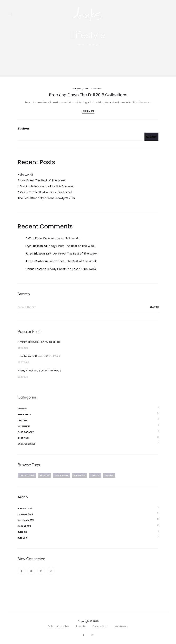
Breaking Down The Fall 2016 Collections (88, 95)
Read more (88, 111)
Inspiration (24, 414)
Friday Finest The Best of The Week (42, 180)
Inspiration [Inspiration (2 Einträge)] (62, 475)
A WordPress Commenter (43, 238)
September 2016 (26, 520)
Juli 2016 (22, 532)
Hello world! (25, 175)
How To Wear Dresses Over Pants (39, 356)
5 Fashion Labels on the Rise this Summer (46, 186)
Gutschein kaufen (58, 626)
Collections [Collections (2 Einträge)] (27, 475)
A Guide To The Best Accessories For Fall (45, 192)
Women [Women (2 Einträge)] (109, 475)
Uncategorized (26, 444)
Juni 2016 (23, 538)
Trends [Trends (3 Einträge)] (95, 475)
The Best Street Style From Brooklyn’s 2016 (46, 198)
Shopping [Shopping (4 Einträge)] (80, 475)
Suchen (23, 129)
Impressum (122, 626)
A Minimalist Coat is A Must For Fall (39, 342)
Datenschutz (100, 626)
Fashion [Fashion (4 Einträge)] (44, 475)
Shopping (23, 438)
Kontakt (81, 626)
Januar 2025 (25, 509)
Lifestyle (96, 89)
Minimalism (24, 426)
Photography (26, 432)
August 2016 (25, 526)
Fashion (22, 409)
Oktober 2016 (25, 514)
